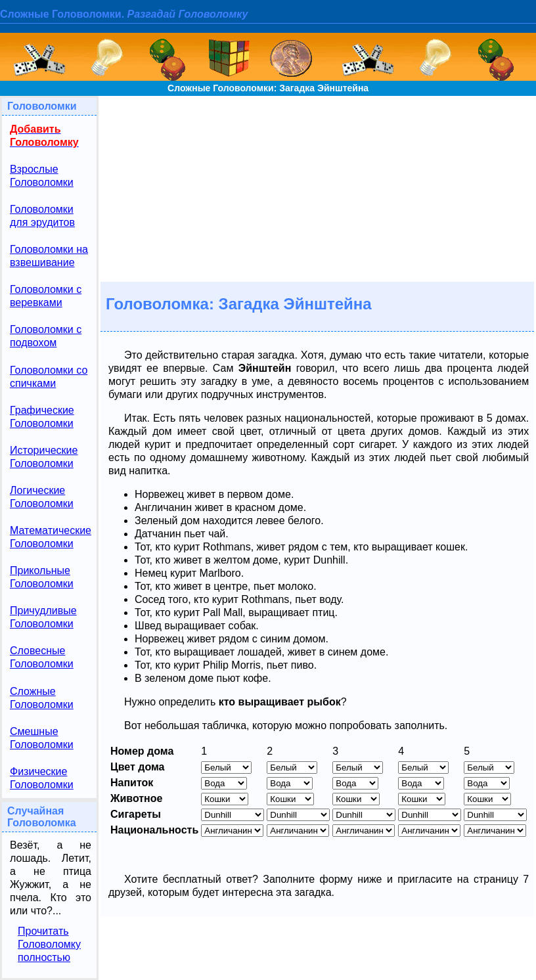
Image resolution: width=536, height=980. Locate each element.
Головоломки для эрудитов (42, 216)
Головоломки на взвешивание (49, 256)
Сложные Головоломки (42, 698)
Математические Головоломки (51, 537)
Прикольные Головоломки (42, 577)
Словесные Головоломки (42, 657)
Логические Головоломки (42, 497)
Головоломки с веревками (46, 296)
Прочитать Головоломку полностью (49, 944)
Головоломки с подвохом (46, 336)
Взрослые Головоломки (42, 176)
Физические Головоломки (42, 778)
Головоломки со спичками (49, 377)
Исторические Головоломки (44, 457)
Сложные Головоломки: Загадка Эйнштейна (268, 88)
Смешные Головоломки (42, 738)
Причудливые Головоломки (43, 617)
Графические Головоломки (42, 417)
